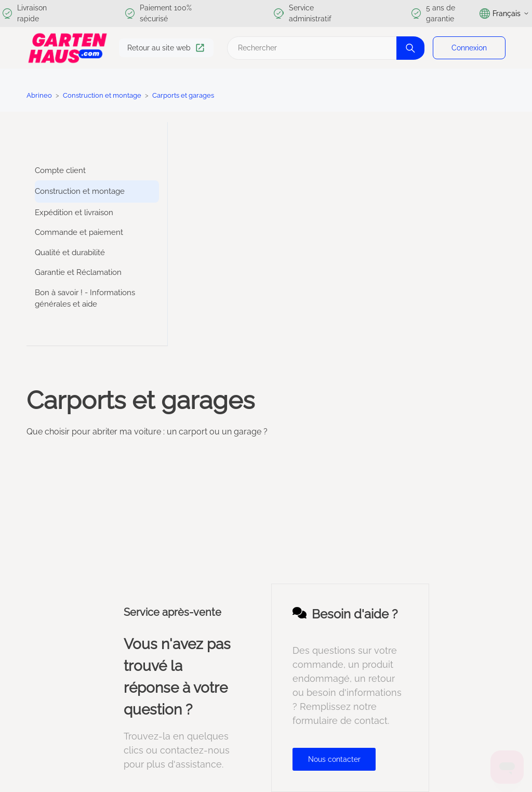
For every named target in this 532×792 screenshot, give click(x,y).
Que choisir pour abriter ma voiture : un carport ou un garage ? (147, 432)
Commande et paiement (79, 232)
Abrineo (39, 95)
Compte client (60, 170)
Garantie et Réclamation (78, 272)
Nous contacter (334, 759)
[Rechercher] (324, 48)
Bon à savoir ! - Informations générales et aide (85, 299)
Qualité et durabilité (70, 253)
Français (504, 14)
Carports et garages (183, 95)
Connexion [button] (469, 48)
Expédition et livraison (74, 213)
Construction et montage (102, 95)
